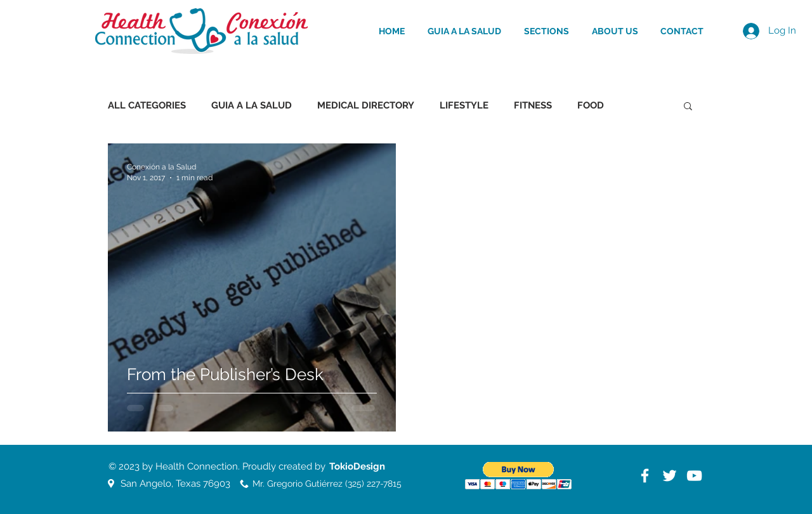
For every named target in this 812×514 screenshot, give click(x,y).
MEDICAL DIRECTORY (366, 105)
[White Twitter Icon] (670, 476)
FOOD (591, 105)
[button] (688, 107)
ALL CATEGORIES (147, 105)
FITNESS (533, 105)
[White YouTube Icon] (694, 476)
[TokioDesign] (357, 466)
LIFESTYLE (464, 105)
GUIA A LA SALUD (252, 105)
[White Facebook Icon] (645, 476)
